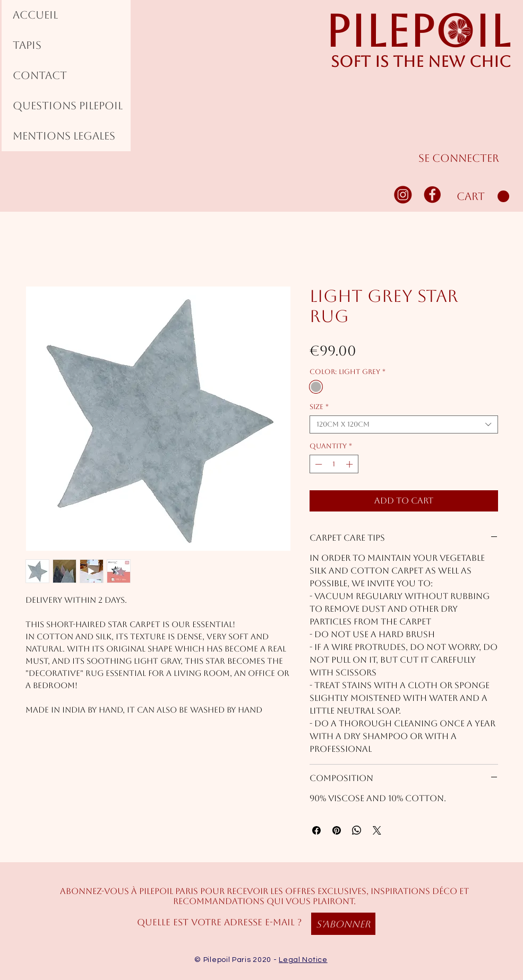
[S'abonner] (343, 924)
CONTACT (40, 75)
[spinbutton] (334, 464)
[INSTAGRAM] (404, 194)
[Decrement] (318, 464)
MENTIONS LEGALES (64, 136)
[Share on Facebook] (316, 830)
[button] (483, 197)
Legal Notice (303, 960)
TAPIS (27, 45)
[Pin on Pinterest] (337, 830)
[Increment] (350, 464)
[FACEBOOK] (432, 194)
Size (319, 407)
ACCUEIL (35, 15)
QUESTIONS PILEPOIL (68, 106)
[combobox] (404, 424)
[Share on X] (377, 830)
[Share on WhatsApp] (357, 830)
